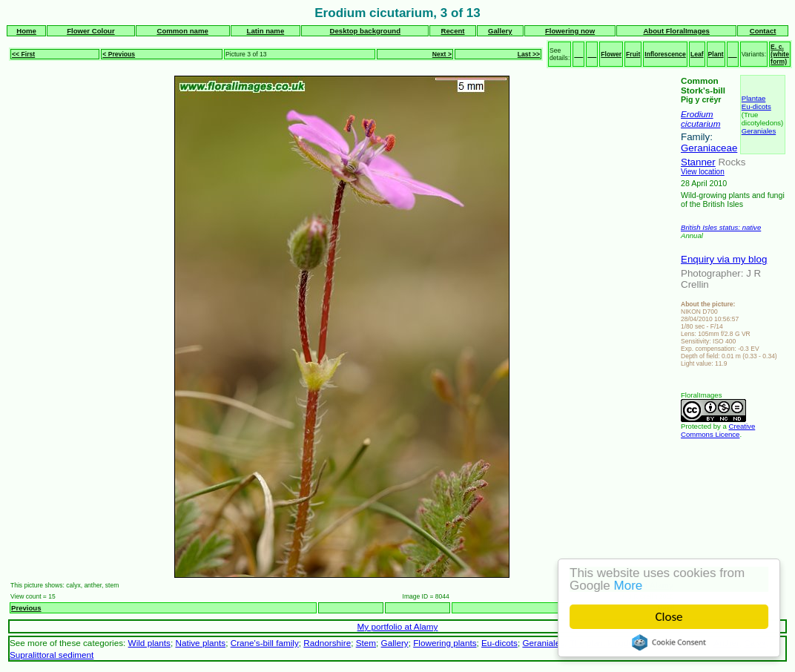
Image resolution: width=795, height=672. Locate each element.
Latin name (266, 31)
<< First (23, 54)
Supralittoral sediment (52, 655)
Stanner (698, 162)
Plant (716, 54)
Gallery (500, 31)
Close (669, 617)
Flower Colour (91, 31)
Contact (763, 31)
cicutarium (700, 123)
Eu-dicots (756, 106)
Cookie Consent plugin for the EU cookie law (669, 642)
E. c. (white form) (780, 54)
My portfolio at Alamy (398, 626)
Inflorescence (665, 54)
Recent (453, 31)
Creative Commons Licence (718, 430)
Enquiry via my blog (724, 259)
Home (26, 31)
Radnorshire (327, 643)
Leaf (697, 54)
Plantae (754, 98)
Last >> (529, 54)
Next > (442, 54)
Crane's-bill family (265, 643)
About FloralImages (676, 31)
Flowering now (570, 31)
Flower (611, 54)
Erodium (697, 114)
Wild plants (149, 643)
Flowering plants (445, 643)
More (629, 586)
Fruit (633, 54)
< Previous (119, 54)
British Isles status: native (721, 227)
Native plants (200, 643)
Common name (182, 31)
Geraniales (759, 131)
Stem (366, 643)
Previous (26, 608)
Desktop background (365, 31)
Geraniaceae (709, 148)
